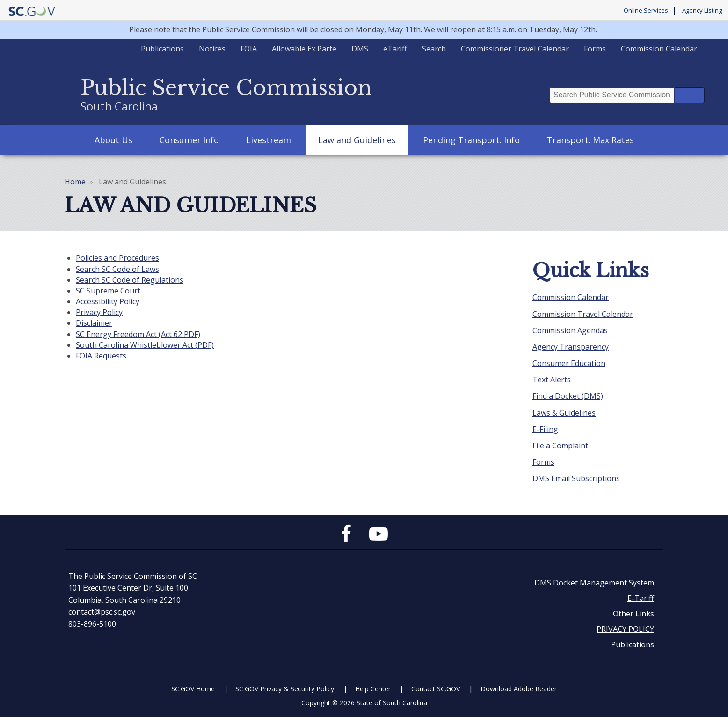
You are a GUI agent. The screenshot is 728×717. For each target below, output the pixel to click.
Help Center (373, 689)
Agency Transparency (571, 347)
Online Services (646, 11)
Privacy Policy (99, 312)
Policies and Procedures (117, 258)
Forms (595, 49)
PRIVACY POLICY (625, 629)
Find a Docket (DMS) (568, 396)
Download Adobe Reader (519, 689)
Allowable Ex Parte (304, 49)
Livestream (269, 140)
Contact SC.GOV (436, 689)
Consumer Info (189, 140)
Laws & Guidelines (564, 413)
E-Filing (545, 429)
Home (75, 182)
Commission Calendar (659, 49)
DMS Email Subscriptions (576, 478)
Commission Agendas (570, 330)
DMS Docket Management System (594, 583)
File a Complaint (560, 446)
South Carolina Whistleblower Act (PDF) (145, 345)
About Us (113, 140)
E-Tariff (641, 598)
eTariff (395, 49)
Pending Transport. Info (471, 140)
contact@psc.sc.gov (102, 612)
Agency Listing (702, 11)
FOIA (249, 49)
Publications (162, 49)
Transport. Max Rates (590, 140)
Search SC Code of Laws (117, 269)
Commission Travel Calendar (583, 314)
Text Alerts (552, 380)
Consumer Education (569, 363)
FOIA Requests (101, 356)
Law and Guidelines (357, 140)
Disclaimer (94, 323)
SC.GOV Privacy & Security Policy (285, 689)
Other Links (633, 614)
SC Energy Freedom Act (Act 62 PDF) (138, 334)
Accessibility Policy (108, 301)
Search (434, 49)
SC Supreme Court (108, 291)
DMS (360, 49)
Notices (212, 49)
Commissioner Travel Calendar (515, 49)
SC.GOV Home (193, 689)
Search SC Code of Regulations (130, 280)
